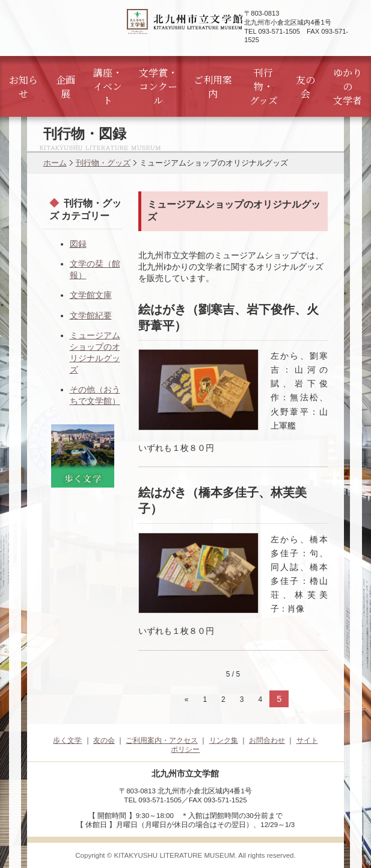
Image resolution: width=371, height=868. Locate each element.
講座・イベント (108, 86)
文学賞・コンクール (158, 86)
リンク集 (224, 740)
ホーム (55, 163)
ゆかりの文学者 (348, 86)
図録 (78, 244)
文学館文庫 (91, 295)
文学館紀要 (91, 315)
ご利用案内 (213, 87)
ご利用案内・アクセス (162, 740)
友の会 (305, 87)
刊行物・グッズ (264, 86)
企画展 (66, 87)
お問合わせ (267, 740)
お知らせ (23, 87)
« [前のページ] (187, 699)
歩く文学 (67, 740)
